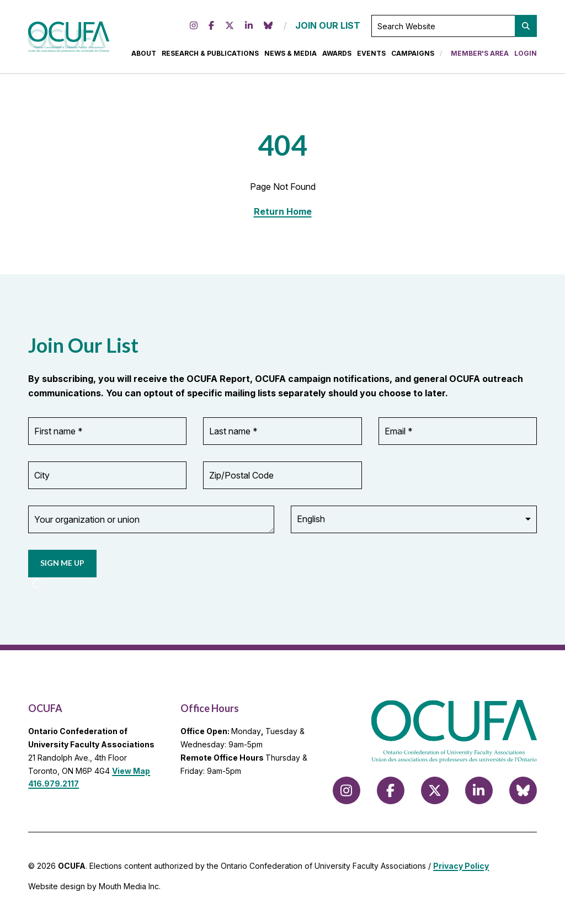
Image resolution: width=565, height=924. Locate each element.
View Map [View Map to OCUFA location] (131, 774)
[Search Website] (454, 28)
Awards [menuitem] (337, 55)
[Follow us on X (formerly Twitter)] (230, 28)
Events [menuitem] (371, 55)
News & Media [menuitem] (291, 55)
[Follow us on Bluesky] (268, 28)
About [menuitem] (144, 55)
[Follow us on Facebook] (211, 28)
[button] (526, 28)
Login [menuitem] (526, 55)
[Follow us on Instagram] (194, 28)
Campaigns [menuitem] (413, 55)
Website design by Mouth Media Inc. (94, 890)
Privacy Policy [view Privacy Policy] (461, 869)
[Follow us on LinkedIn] (249, 28)
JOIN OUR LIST (328, 27)
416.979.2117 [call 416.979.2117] (54, 787)
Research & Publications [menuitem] (210, 55)
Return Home (283, 215)
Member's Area (480, 55)
